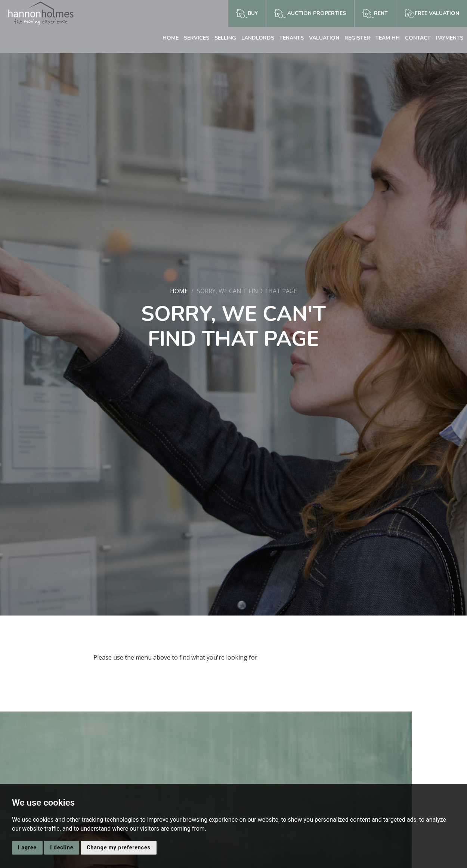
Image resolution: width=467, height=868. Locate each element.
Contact (418, 38)
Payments (450, 38)
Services (197, 38)
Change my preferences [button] (118, 847)
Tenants (292, 38)
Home (171, 38)
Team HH (388, 38)
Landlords (258, 38)
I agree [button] (27, 847)
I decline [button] (62, 847)
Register (357, 38)
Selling (225, 38)
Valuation (324, 38)
